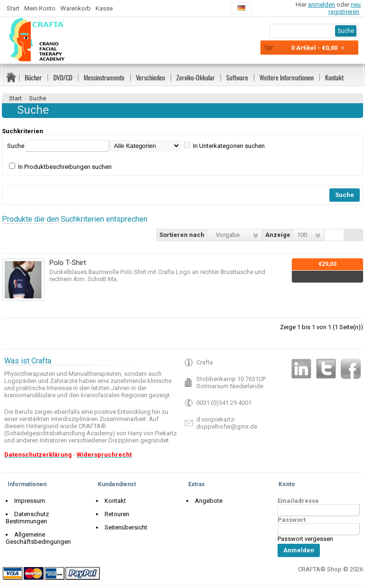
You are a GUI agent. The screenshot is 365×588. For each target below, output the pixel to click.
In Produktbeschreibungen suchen (65, 167)
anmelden (322, 5)
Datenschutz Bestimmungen (51, 514)
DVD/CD (63, 77)
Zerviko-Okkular (196, 77)
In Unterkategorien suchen (229, 146)
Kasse (104, 8)
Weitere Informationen (287, 77)
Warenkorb (76, 8)
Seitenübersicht (124, 527)
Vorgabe (228, 235)
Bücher (33, 77)
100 (302, 235)
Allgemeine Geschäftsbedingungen (38, 531)
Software (237, 77)
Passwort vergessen (305, 539)
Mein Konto (40, 8)
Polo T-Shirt (68, 263)
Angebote (206, 501)
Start (13, 8)
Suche (38, 98)
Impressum (27, 501)
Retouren (115, 514)
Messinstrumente (104, 77)
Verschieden (150, 77)
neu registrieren (345, 8)
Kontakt (334, 77)
